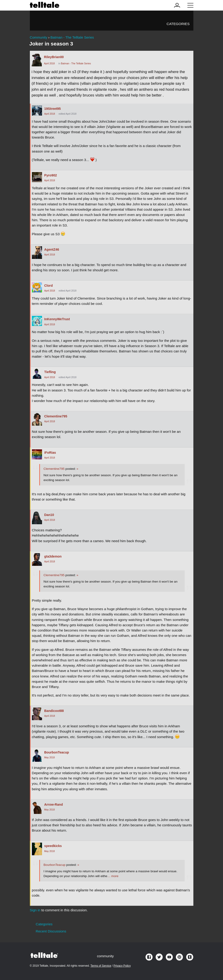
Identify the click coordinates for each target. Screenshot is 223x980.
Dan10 (49, 515)
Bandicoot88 (54, 711)
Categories (178, 24)
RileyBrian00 (54, 57)
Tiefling (50, 372)
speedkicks (53, 846)
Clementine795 (56, 416)
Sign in (35, 910)
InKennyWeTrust (57, 319)
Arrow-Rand (54, 804)
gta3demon (53, 556)
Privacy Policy (122, 966)
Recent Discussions (51, 931)
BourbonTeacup (57, 752)
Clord (49, 286)
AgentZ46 (52, 249)
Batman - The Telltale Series (76, 64)
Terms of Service (101, 966)
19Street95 (53, 109)
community (105, 956)
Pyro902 (51, 175)
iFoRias (50, 453)
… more (113, 876)
